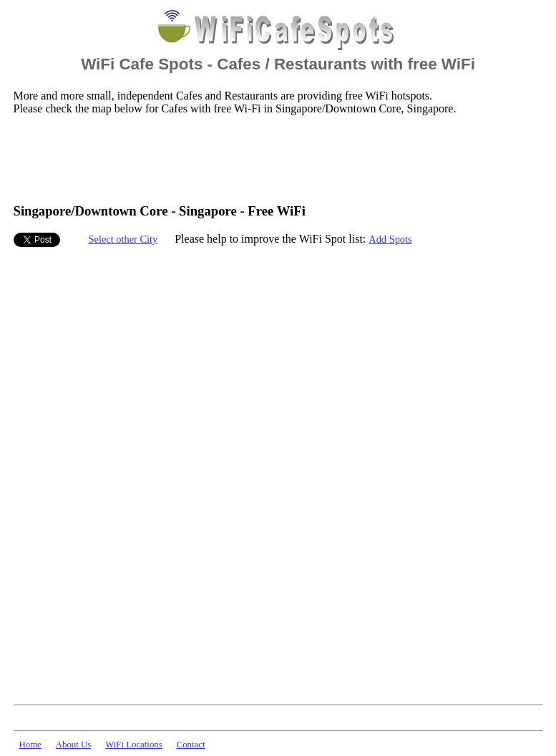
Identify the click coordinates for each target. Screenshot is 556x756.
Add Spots (390, 239)
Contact (191, 745)
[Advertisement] (274, 158)
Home (30, 745)
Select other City (123, 239)
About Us (73, 745)
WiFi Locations (133, 745)
